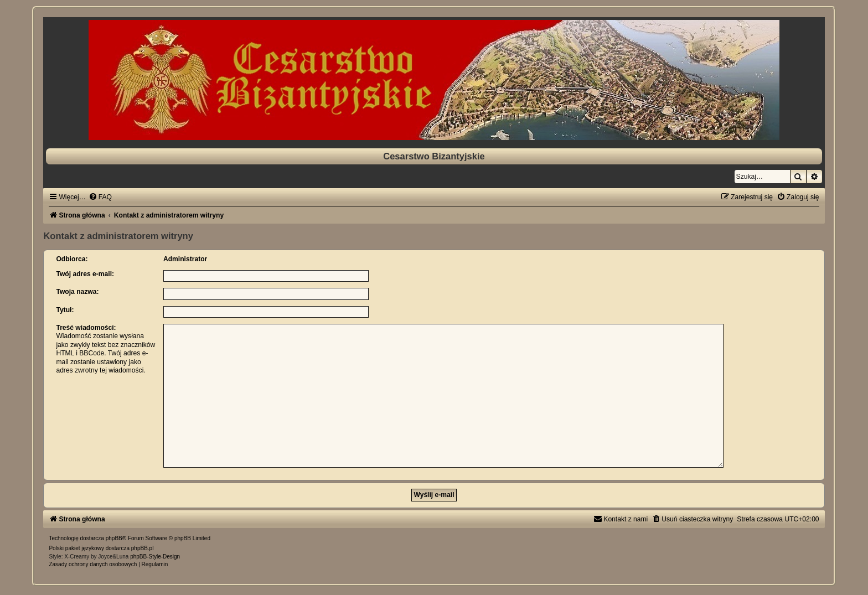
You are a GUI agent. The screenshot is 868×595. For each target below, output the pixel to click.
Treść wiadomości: (86, 328)
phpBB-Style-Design (155, 552)
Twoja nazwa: (77, 292)
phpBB (114, 534)
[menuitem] (100, 197)
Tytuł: (65, 310)
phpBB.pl (143, 544)
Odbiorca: (72, 259)
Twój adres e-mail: (85, 274)
